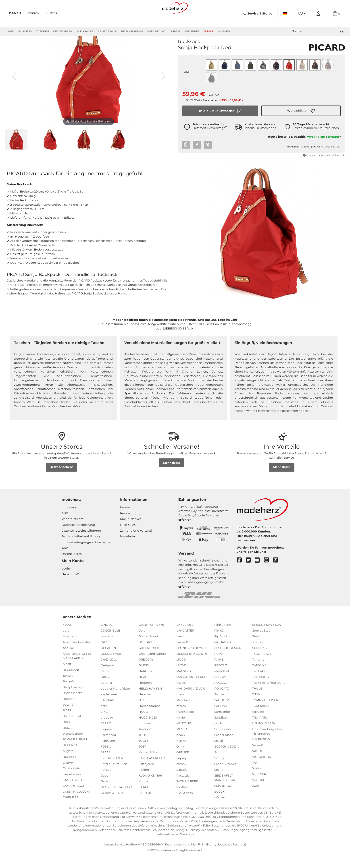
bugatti (68, 763)
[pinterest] (278, 573)
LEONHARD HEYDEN (192, 660)
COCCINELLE (110, 643)
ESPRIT (106, 736)
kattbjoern (146, 776)
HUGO (143, 724)
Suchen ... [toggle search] (318, 31)
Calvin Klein (71, 781)
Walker (257, 781)
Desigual (107, 678)
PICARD (184, 47)
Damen (15, 13)
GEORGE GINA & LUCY (117, 800)
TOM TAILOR (261, 718)
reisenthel (222, 684)
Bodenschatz (72, 705)
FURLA (106, 782)
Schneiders (222, 742)
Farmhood (108, 747)
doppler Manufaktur (115, 701)
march (181, 718)
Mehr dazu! (172, 475)
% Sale (209, 31)
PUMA (219, 666)
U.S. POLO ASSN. (264, 736)
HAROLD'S (146, 684)
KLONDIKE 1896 (150, 788)
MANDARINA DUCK (191, 701)
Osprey (181, 771)
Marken (224, 31)
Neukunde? (70, 587)
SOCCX (219, 804)
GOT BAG (145, 655)
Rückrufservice (131, 531)
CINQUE (107, 637)
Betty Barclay (72, 700)
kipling (144, 782)
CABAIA (68, 775)
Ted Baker (259, 684)
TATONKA (259, 678)
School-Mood (224, 747)
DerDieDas (109, 672)
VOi (255, 775)
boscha (68, 717)
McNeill (182, 730)
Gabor (105, 788)
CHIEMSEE (71, 810)
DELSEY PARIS (111, 666)
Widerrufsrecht (73, 531)
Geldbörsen (63, 31)
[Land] (285, 14)
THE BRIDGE (261, 689)
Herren (33, 13)
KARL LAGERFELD (152, 771)
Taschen (43, 31)
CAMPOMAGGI (73, 798)
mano (181, 707)
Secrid (219, 782)
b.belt (67, 676)
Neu (11, 31)
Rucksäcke (85, 31)
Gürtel (175, 31)
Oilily (180, 759)
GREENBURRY (149, 660)
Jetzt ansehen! (62, 479)
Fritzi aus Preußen (114, 776)
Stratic (257, 649)
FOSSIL (106, 759)
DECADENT (109, 660)
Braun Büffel (72, 729)
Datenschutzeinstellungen (81, 543)
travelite (258, 724)
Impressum (70, 520)
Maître (181, 695)
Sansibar (221, 730)
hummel (145, 736)
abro (66, 643)
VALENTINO (261, 752)
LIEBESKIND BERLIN (192, 666)
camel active (72, 787)
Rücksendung (130, 526)
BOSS (67, 723)
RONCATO (222, 701)
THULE (257, 701)
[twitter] (250, 573)
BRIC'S (68, 740)
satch (218, 736)
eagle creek (109, 707)
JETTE (143, 747)
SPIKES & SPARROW (267, 637)
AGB (65, 526)
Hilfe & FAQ (128, 537)
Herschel (145, 707)
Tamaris (258, 672)
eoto (104, 718)
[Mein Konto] (319, 14)
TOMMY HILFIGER (265, 713)
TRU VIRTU (260, 730)
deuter (106, 684)
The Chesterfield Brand (269, 695)
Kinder (51, 13)
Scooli (219, 753)
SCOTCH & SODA (226, 759)
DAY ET (106, 655)
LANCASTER (185, 643)
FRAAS (105, 765)
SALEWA (221, 718)
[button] (301, 123)
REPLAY (220, 689)
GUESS (144, 678)
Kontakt (126, 520)
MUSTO (182, 742)
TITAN (256, 707)
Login (66, 581)
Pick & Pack (185, 805)
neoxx (181, 747)
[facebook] (241, 573)
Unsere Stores (72, 566)
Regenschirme (132, 31)
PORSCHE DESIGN (228, 660)
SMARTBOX (223, 798)
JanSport (145, 742)
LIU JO (181, 672)
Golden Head (148, 649)
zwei (256, 798)
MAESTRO (184, 684)
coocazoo (107, 649)
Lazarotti (183, 655)
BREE (67, 734)
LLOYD (181, 678)
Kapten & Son (148, 765)
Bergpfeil (70, 694)
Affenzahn (70, 649)
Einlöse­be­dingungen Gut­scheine (86, 555)
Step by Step (261, 643)
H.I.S (142, 713)
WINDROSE (261, 792)
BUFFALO (70, 758)
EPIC (104, 724)
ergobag (107, 730)
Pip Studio (222, 649)
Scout (218, 765)
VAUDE (258, 763)
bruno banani (73, 746)
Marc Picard (185, 713)
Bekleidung (156, 31)
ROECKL (220, 695)
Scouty (219, 771)
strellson (258, 655)
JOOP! (143, 753)
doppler (106, 695)
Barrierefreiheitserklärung (81, 549)
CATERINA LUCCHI (76, 804)
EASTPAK (107, 713)
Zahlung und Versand (136, 543)
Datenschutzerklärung (78, 537)
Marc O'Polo (185, 724)
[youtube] (259, 573)
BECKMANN (72, 682)
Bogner (68, 711)
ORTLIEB (183, 765)
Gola (142, 643)
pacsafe (182, 782)
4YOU (67, 637)
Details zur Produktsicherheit (324, 168)
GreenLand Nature (152, 666)
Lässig (181, 649)
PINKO (219, 643)
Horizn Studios (149, 718)
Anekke (68, 660)
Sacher (219, 707)
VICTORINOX (262, 769)
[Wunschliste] (302, 14)
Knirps (143, 794)
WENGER (259, 787)
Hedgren (145, 695)
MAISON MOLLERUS (191, 689)
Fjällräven (108, 753)
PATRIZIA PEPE (187, 794)
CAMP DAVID (72, 792)
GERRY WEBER (112, 805)
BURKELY (70, 769)
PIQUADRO (223, 655)
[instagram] (268, 573)
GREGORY (146, 672)
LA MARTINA (185, 637)
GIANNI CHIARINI (151, 637)
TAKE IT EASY (262, 666)
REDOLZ (221, 678)
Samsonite (222, 724)
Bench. (68, 688)
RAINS (219, 672)
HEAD (143, 689)
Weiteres (192, 31)
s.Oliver (220, 810)
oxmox (181, 776)
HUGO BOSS (148, 730)
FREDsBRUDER (112, 771)
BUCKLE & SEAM (75, 752)
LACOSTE (145, 805)
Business (25, 31)
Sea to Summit (225, 776)
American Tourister (76, 655)
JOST (142, 759)
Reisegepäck (107, 31)
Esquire (106, 742)
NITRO (181, 753)
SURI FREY (260, 660)
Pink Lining (223, 637)
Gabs (104, 794)
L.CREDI (145, 800)
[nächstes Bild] (163, 89)
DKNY (105, 689)
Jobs (65, 560)
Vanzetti (258, 758)
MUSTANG (184, 736)
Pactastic (183, 788)
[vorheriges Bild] (14, 89)
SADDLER (222, 713)
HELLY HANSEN (150, 701)
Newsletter (128, 549)
